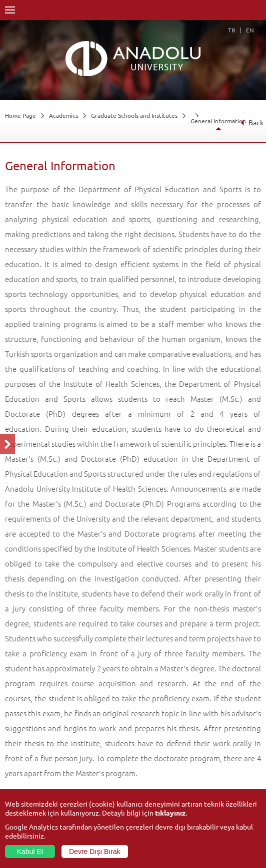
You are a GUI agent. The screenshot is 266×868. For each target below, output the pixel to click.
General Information (218, 121)
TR (232, 30)
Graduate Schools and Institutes (134, 115)
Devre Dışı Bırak (95, 852)
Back (252, 122)
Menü (10, 10)
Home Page (20, 115)
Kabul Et (30, 852)
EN (250, 30)
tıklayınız (170, 813)
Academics (63, 115)
